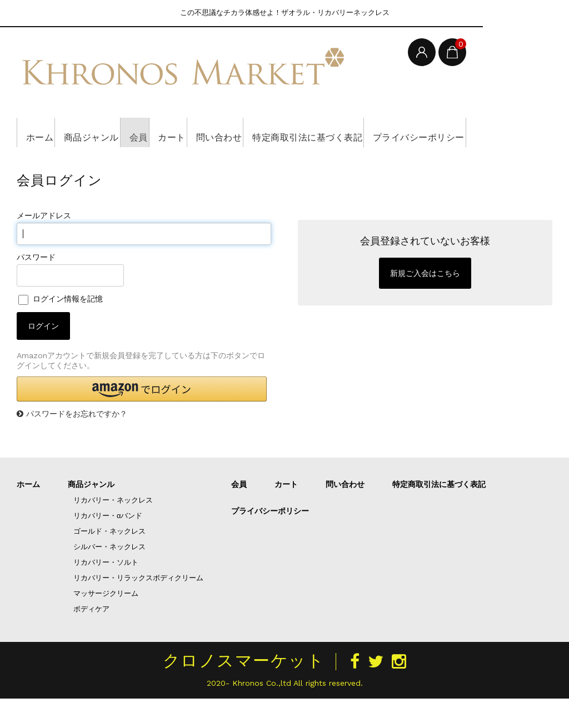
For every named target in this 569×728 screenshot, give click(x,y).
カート (223, 132)
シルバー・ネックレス (109, 576)
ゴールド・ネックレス (109, 561)
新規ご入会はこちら (425, 303)
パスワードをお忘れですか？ (77, 443)
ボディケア (91, 638)
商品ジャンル (111, 132)
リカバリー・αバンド (108, 545)
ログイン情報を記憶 (61, 328)
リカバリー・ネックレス (113, 529)
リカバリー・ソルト (106, 592)
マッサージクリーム (106, 623)
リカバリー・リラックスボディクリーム (138, 607)
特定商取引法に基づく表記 (393, 132)
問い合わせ (286, 132)
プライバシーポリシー (77, 162)
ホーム (44, 132)
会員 (175, 132)
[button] (142, 418)
